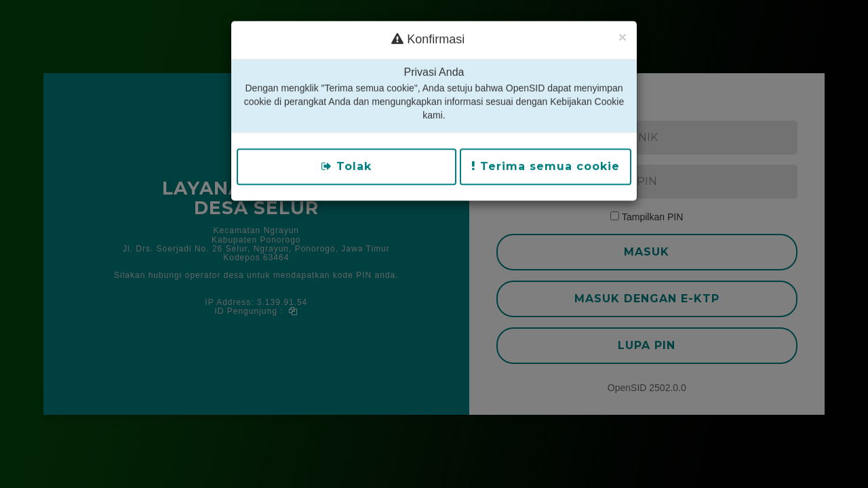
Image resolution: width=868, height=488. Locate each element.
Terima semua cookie (546, 147)
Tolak (347, 147)
